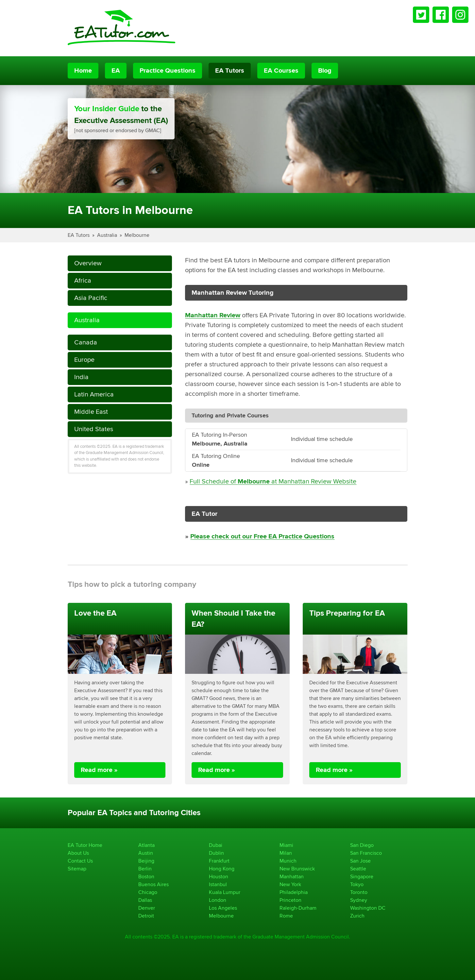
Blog (325, 71)
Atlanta (146, 845)
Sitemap (77, 869)
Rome (286, 916)
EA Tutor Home (85, 845)
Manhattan (292, 876)
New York (290, 884)
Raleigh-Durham (298, 908)
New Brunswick (297, 869)
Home (83, 71)
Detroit (146, 916)
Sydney (359, 900)
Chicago (148, 892)
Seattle (358, 869)
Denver (147, 908)
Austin (146, 853)
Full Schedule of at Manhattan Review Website (273, 481)
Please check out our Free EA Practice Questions (262, 536)
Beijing (146, 861)
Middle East (91, 412)
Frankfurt (219, 861)
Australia (107, 235)
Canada (86, 342)
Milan (286, 853)
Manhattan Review (213, 315)
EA (116, 71)
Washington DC (368, 908)
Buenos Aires (153, 884)
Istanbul (218, 884)
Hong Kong (222, 869)
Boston (146, 876)
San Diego (362, 845)
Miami (286, 845)
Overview (88, 263)
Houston (219, 876)
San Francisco (366, 853)
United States (94, 429)
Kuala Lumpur (225, 892)
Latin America (94, 394)
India (81, 377)
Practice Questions (168, 71)
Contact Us (80, 861)
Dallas (145, 900)
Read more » (99, 770)
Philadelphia (294, 892)
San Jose (360, 861)
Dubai (216, 845)
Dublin (216, 853)
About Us (78, 853)
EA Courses (281, 71)
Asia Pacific (91, 298)
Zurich (357, 916)
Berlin (145, 869)
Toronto (359, 892)
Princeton (290, 900)
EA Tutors (230, 71)
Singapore (362, 876)
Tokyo (357, 884)
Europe (84, 360)
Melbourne (137, 235)
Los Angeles (223, 908)
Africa (83, 280)
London (218, 900)
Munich (288, 861)
